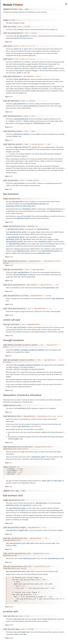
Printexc (18, 5)
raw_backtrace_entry (52, 261)
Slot (12, 491)
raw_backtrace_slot (12, 540)
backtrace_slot (45, 416)
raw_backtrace (35, 261)
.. (24, 9)
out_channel (29, 76)
